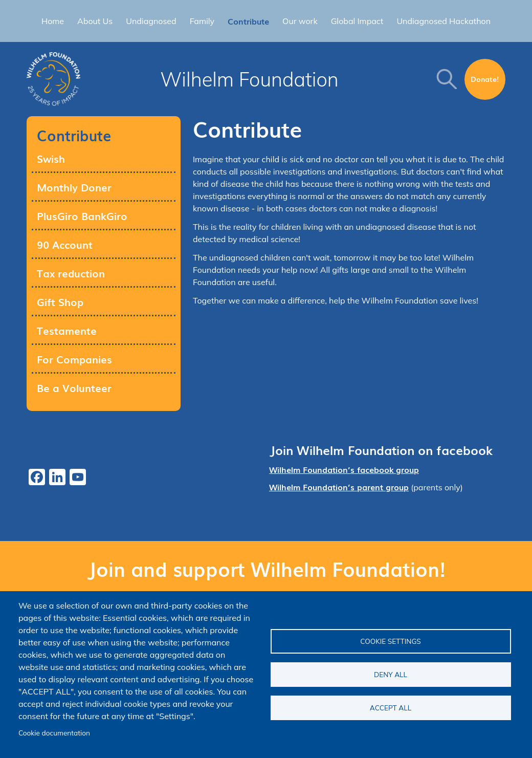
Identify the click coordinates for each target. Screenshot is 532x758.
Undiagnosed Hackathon (444, 21)
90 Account (65, 244)
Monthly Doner (74, 187)
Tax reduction (71, 273)
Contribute (248, 21)
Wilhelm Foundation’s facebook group (344, 469)
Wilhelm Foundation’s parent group (339, 487)
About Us (95, 21)
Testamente (67, 330)
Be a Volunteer (74, 387)
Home (53, 21)
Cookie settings (391, 641)
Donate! (485, 79)
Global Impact (357, 21)
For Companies (74, 359)
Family (202, 21)
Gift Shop (60, 301)
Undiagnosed (151, 21)
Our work (300, 21)
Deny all (391, 674)
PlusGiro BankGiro (82, 215)
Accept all (391, 708)
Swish (51, 158)
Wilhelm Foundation (249, 79)
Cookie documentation (54, 733)
